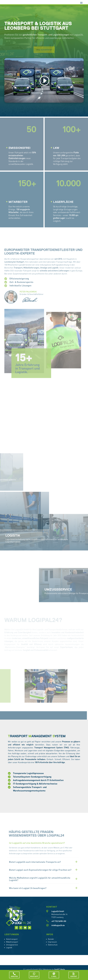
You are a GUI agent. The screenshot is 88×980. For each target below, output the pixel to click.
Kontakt (51, 945)
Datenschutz (53, 951)
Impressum (52, 948)
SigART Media (60, 976)
